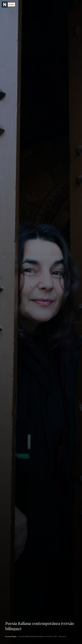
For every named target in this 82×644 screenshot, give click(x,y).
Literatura (34, 636)
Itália (27, 636)
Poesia (40, 636)
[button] (11, 5)
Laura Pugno (12, 636)
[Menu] (5, 5)
